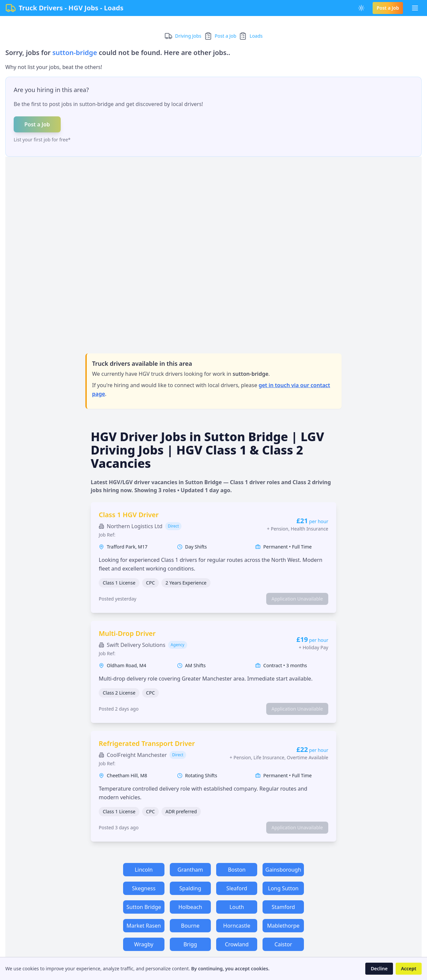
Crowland (237, 944)
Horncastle (237, 926)
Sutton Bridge (144, 907)
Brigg (190, 944)
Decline (379, 968)
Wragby (144, 944)
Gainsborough (283, 870)
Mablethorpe (283, 926)
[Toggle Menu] (415, 8)
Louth (237, 907)
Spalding (190, 888)
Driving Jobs (188, 36)
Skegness (144, 888)
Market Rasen (144, 926)
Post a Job (388, 8)
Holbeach (190, 907)
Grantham (190, 870)
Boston (237, 870)
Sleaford (237, 888)
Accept (409, 968)
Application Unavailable (297, 599)
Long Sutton (283, 888)
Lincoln (144, 870)
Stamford (283, 907)
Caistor (283, 944)
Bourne (190, 926)
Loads (256, 36)
